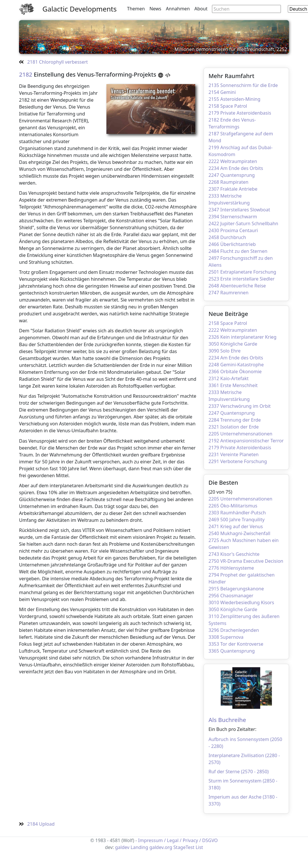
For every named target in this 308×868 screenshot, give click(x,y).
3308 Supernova (226, 637)
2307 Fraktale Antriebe (233, 189)
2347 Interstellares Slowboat (239, 210)
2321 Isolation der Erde (234, 427)
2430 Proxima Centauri (233, 230)
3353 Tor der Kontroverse (236, 644)
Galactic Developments (79, 9)
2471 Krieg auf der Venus (236, 526)
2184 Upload (37, 824)
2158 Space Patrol (228, 106)
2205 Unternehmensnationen (240, 434)
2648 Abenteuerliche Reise (237, 286)
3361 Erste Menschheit (233, 385)
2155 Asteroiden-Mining (234, 99)
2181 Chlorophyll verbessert (53, 62)
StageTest (184, 847)
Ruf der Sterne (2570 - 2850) (239, 772)
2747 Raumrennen (229, 293)
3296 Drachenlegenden (234, 630)
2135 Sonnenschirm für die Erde (243, 85)
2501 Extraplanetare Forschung (242, 272)
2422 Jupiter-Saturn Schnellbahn (243, 223)
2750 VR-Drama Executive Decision (246, 561)
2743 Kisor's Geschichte (234, 554)
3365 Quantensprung (232, 651)
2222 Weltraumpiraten (233, 161)
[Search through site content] (246, 9)
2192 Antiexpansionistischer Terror (246, 441)
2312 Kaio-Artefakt (229, 378)
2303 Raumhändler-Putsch (237, 513)
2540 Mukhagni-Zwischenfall (239, 533)
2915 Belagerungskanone (236, 589)
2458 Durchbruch (227, 237)
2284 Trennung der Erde (235, 420)
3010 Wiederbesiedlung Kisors (241, 602)
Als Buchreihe (227, 720)
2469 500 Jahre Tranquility (236, 520)
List (199, 847)
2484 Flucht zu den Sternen (238, 251)
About (201, 9)
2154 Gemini (222, 92)
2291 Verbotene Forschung (238, 461)
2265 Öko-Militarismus (233, 506)
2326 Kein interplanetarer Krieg (243, 337)
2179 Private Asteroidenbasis (240, 113)
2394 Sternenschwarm (233, 217)
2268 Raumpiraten (228, 182)
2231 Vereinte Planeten (234, 454)
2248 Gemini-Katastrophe (236, 365)
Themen (136, 9)
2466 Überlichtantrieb (232, 244)
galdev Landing (132, 847)
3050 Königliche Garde (233, 344)
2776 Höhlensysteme (231, 568)
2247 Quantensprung (232, 175)
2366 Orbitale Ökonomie (235, 372)
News (155, 9)
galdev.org (161, 847)
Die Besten (223, 483)
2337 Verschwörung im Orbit (240, 406)
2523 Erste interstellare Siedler (242, 279)
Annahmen (178, 9)
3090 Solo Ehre (225, 351)
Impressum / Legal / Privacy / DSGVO (178, 840)
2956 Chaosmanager (231, 596)
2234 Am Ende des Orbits (236, 168)
